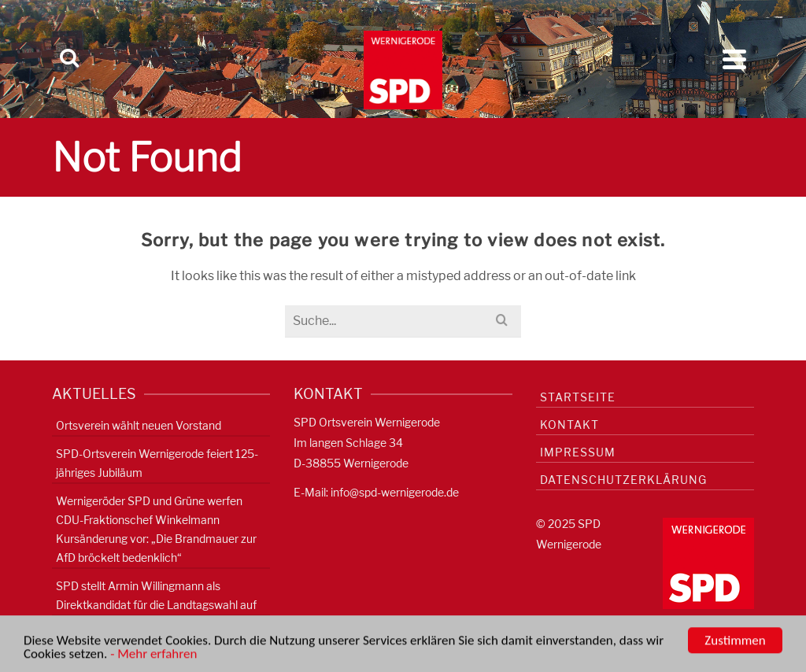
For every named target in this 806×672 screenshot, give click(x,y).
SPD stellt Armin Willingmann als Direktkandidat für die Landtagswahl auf (156, 595)
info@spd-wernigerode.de (395, 492)
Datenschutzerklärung (623, 480)
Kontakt (569, 425)
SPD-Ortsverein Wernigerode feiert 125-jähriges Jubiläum (157, 463)
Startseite (578, 397)
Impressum (578, 452)
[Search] (69, 59)
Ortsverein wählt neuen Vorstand (139, 425)
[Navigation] (734, 59)
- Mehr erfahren (153, 656)
